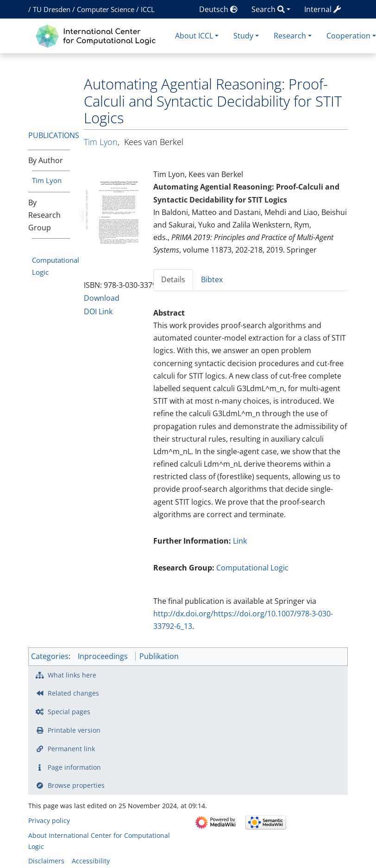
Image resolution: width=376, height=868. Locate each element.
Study (243, 36)
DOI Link (98, 311)
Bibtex (212, 279)
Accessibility (91, 861)
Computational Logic (252, 568)
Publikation (159, 656)
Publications (54, 135)
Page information (74, 767)
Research (290, 36)
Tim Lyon (47, 180)
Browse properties (76, 785)
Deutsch (218, 9)
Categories (50, 656)
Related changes (73, 693)
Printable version (74, 730)
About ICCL (194, 36)
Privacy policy (49, 820)
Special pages (69, 712)
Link (240, 541)
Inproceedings (103, 656)
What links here (72, 675)
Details (173, 279)
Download (102, 298)
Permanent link (71, 749)
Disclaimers (46, 861)
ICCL (148, 9)
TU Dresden (52, 9)
